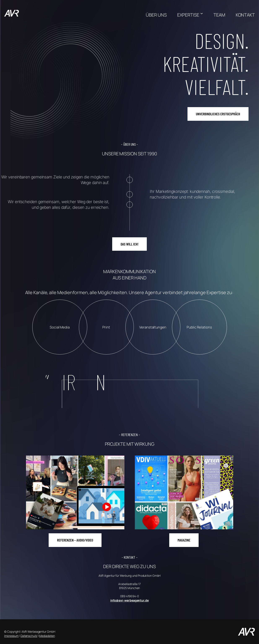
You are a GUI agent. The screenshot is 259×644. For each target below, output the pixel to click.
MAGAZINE (184, 540)
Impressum (11, 636)
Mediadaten (47, 636)
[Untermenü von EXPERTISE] (202, 13)
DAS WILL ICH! (129, 244)
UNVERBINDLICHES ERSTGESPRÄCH (218, 114)
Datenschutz (29, 636)
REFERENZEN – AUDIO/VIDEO (75, 540)
